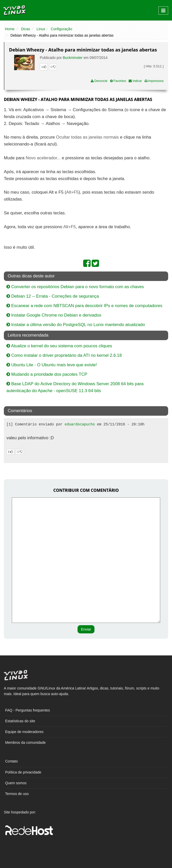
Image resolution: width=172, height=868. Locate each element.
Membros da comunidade (25, 742)
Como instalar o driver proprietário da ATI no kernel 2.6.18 (64, 355)
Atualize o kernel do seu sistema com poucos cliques (59, 346)
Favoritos (118, 81)
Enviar (86, 629)
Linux (41, 29)
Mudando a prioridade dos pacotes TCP (47, 374)
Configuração (61, 29)
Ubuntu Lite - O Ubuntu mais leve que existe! (52, 365)
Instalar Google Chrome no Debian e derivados (54, 315)
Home (10, 29)
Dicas (26, 29)
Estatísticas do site (20, 721)
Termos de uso (17, 794)
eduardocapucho (80, 424)
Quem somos (16, 783)
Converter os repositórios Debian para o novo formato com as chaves (75, 287)
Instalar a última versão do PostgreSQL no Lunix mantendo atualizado (76, 325)
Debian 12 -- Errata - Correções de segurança (53, 296)
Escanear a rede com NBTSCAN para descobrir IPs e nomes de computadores (84, 306)
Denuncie (99, 81)
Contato (11, 761)
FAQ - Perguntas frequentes (27, 710)
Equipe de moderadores (24, 732)
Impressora (154, 81)
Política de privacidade (23, 772)
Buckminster (73, 58)
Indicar (135, 81)
